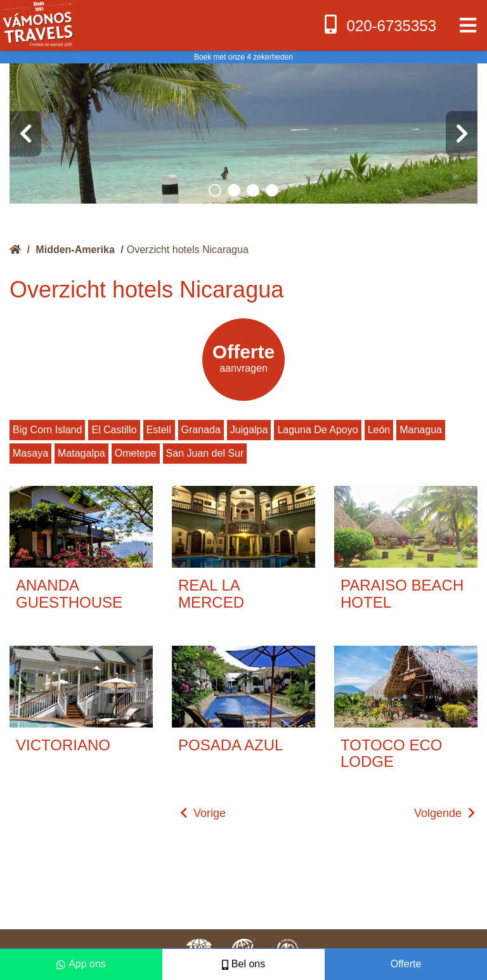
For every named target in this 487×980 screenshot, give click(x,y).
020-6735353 (379, 24)
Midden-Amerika (75, 250)
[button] (215, 190)
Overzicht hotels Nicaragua (188, 250)
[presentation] (25, 134)
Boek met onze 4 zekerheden (243, 57)
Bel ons (243, 964)
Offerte (406, 964)
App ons (81, 964)
